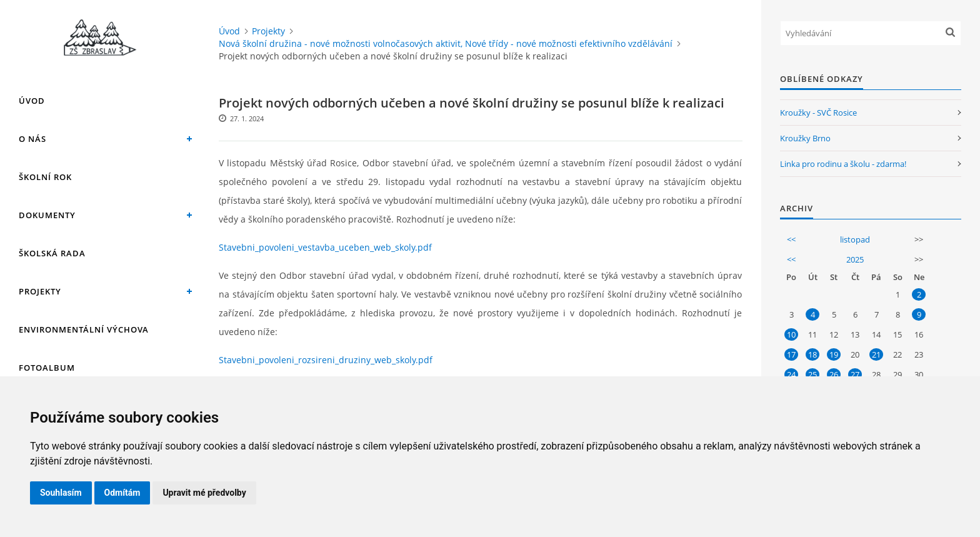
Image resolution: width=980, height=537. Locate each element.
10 (791, 334)
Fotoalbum (47, 368)
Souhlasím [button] (61, 493)
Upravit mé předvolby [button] (204, 493)
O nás (32, 139)
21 (876, 354)
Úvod (32, 101)
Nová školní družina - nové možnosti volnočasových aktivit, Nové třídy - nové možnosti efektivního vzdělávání (446, 43)
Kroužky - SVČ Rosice (818, 113)
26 (834, 374)
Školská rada (52, 253)
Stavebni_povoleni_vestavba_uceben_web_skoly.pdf (325, 247)
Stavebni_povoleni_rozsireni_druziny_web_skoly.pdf (326, 360)
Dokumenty (47, 215)
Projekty (40, 291)
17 (791, 354)
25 (812, 374)
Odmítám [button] (122, 493)
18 (812, 354)
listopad (855, 239)
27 (855, 374)
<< (791, 239)
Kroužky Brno (805, 138)
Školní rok (45, 177)
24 (791, 374)
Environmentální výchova (84, 329)
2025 (855, 259)
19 (834, 354)
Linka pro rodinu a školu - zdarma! (843, 164)
